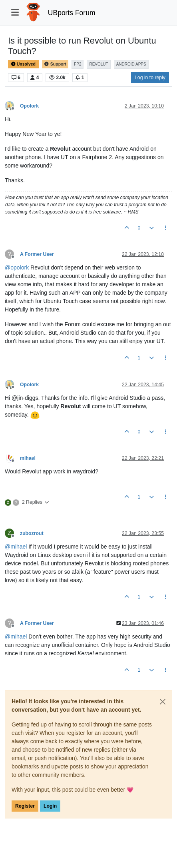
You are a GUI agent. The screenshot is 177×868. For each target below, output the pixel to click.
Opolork (29, 106)
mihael (28, 458)
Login (50, 806)
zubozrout (32, 533)
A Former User (37, 254)
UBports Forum (72, 13)
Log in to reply (150, 78)
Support (55, 64)
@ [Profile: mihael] (16, 547)
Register (25, 806)
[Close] (163, 702)
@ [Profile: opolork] (17, 267)
